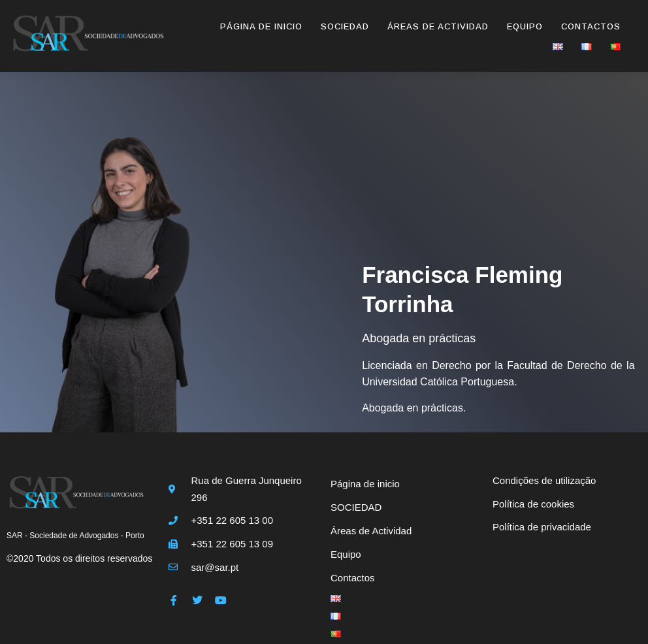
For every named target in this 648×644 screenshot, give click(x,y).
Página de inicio (261, 26)
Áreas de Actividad (438, 26)
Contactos (591, 26)
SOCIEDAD (345, 26)
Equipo (525, 26)
